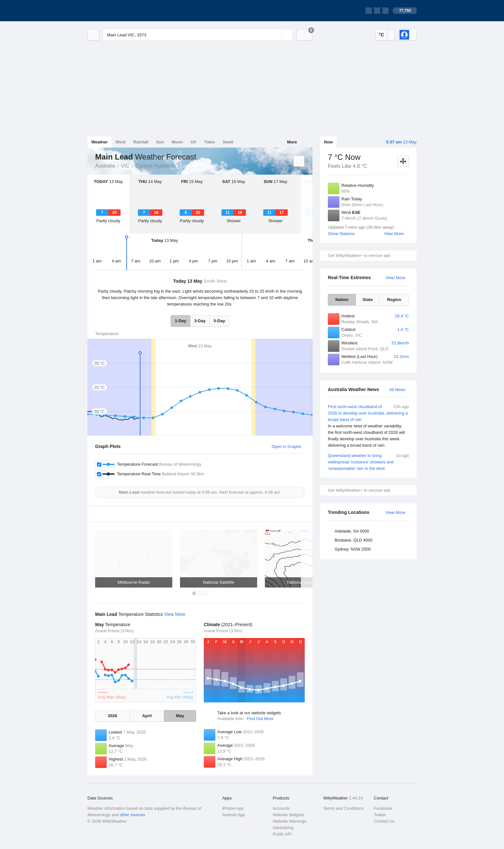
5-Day (219, 321)
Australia (105, 166)
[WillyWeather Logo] (118, 11)
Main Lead (183, 165)
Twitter (380, 815)
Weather (99, 142)
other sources (132, 815)
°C (381, 35)
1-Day (180, 321)
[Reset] (276, 35)
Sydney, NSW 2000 (353, 549)
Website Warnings (289, 821)
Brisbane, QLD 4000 (354, 540)
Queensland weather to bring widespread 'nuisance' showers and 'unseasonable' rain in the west (368, 462)
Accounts (281, 808)
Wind (121, 142)
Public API (282, 834)
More (292, 142)
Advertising (283, 828)
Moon (177, 142)
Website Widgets (288, 815)
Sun (160, 142)
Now (328, 142)
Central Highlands (156, 166)
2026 (112, 716)
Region (394, 300)
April (147, 716)
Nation (342, 300)
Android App (234, 815)
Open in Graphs (286, 447)
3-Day (200, 321)
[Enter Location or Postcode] (198, 35)
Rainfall (141, 142)
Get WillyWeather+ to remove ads (359, 256)
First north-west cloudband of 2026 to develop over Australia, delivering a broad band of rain (368, 426)
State (368, 300)
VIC (125, 166)
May (180, 716)
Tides (210, 142)
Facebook (383, 808)
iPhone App (233, 808)
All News (397, 390)
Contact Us (384, 821)
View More (394, 234)
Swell (228, 142)
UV (194, 142)
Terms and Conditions (344, 808)
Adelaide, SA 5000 (352, 531)
